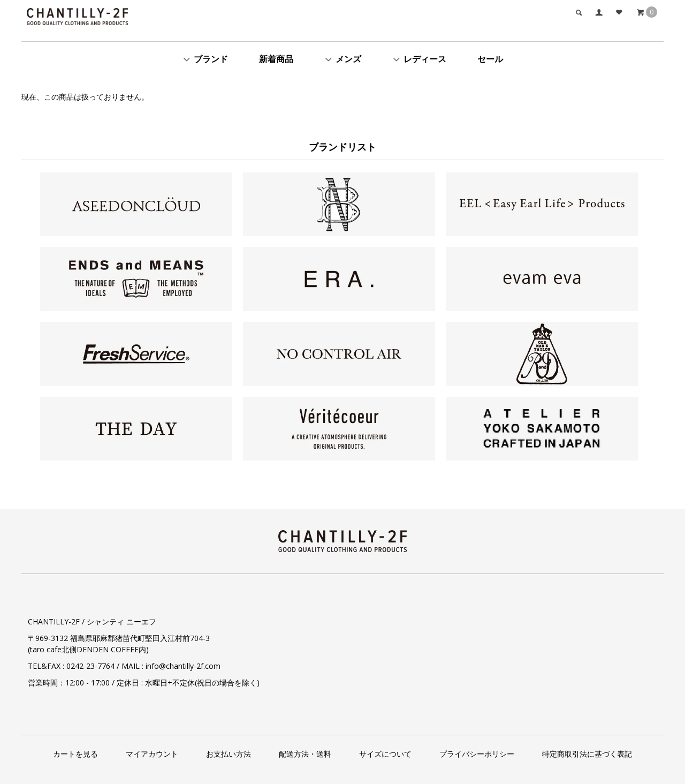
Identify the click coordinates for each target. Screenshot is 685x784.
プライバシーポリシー (477, 754)
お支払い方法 (229, 754)
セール (490, 59)
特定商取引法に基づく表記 (587, 754)
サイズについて (385, 754)
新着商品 (276, 59)
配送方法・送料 (305, 754)
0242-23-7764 (90, 666)
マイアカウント (152, 754)
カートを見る (75, 754)
